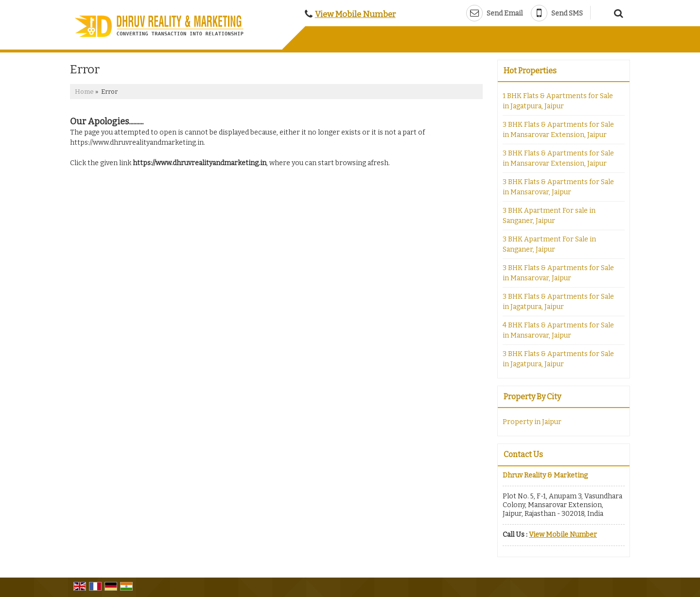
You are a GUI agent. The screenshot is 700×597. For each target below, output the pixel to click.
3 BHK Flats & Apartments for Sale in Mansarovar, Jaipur (558, 187)
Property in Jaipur (532, 422)
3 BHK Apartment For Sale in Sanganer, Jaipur (549, 244)
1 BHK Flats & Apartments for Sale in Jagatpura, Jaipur (558, 101)
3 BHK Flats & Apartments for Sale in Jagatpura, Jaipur (558, 302)
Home (84, 92)
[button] (355, 14)
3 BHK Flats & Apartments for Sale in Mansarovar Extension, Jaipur (558, 130)
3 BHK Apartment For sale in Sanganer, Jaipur (549, 216)
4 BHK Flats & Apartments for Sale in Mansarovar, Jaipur (558, 330)
